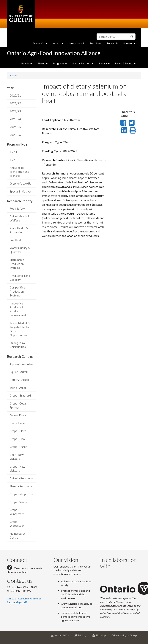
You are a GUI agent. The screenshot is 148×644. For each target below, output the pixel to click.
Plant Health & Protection (19, 230)
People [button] (27, 63)
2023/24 (15, 119)
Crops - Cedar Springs (18, 405)
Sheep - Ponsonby (21, 486)
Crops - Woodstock (17, 524)
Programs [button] (60, 63)
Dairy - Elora (18, 415)
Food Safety (17, 208)
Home (13, 75)
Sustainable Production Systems (17, 264)
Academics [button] (41, 44)
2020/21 (15, 95)
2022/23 (15, 111)
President (95, 43)
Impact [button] (104, 63)
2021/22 (15, 103)
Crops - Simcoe (19, 502)
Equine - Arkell (19, 372)
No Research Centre (18, 535)
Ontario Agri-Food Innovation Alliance (54, 53)
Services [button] (131, 44)
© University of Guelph (125, 635)
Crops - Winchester (17, 512)
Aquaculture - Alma (21, 364)
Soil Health (16, 240)
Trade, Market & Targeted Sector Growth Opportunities (20, 329)
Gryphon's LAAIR (20, 183)
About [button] (59, 44)
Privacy (82, 637)
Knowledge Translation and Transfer (19, 172)
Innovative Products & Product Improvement (18, 309)
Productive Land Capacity (20, 278)
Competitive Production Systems (17, 291)
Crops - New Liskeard (17, 468)
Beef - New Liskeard (17, 457)
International (76, 43)
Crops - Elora (18, 431)
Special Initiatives (21, 191)
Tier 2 (13, 160)
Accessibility (61, 637)
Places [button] (42, 63)
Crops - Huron (18, 447)
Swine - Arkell (18, 388)
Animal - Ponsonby (21, 478)
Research (114, 44)
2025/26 (15, 135)
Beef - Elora (17, 423)
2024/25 (15, 127)
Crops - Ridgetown (21, 494)
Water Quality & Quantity (20, 250)
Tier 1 (13, 152)
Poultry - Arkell (19, 380)
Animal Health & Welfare (20, 218)
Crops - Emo (17, 439)
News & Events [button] (125, 63)
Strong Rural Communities (18, 345)
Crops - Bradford (20, 395)
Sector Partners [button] (83, 63)
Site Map (100, 637)
